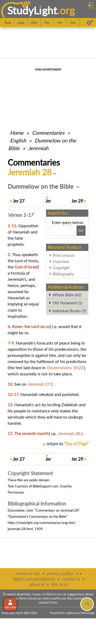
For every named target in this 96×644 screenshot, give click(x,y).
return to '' (67, 444)
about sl (37, 584)
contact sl (71, 579)
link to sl (59, 584)
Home (17, 133)
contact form (48, 602)
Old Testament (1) (67, 303)
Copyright (61, 268)
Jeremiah (38, 148)
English (18, 140)
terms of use (28, 573)
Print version (63, 255)
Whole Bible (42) (67, 295)
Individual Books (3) (69, 311)
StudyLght (32, 10)
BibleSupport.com (46, 486)
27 (19, 201)
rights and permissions (34, 579)
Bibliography (63, 274)
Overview (61, 261)
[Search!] (81, 231)
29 (77, 201)
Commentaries (48, 133)
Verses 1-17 (20, 215)
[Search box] (62, 231)
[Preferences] (90, 23)
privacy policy (60, 573)
